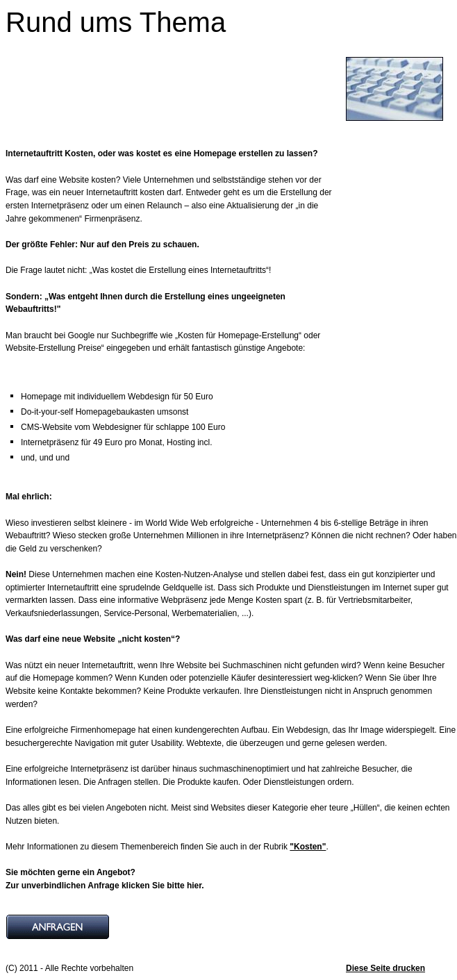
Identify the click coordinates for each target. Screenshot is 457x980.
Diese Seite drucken (385, 968)
